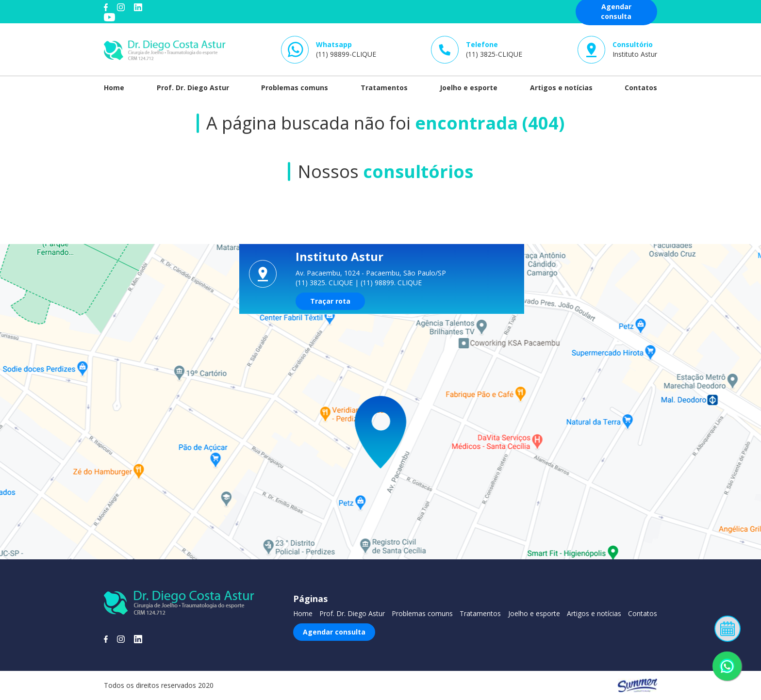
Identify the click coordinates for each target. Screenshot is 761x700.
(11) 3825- (494, 49)
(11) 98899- (346, 49)
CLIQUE (341, 283)
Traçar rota (330, 301)
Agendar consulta (334, 632)
